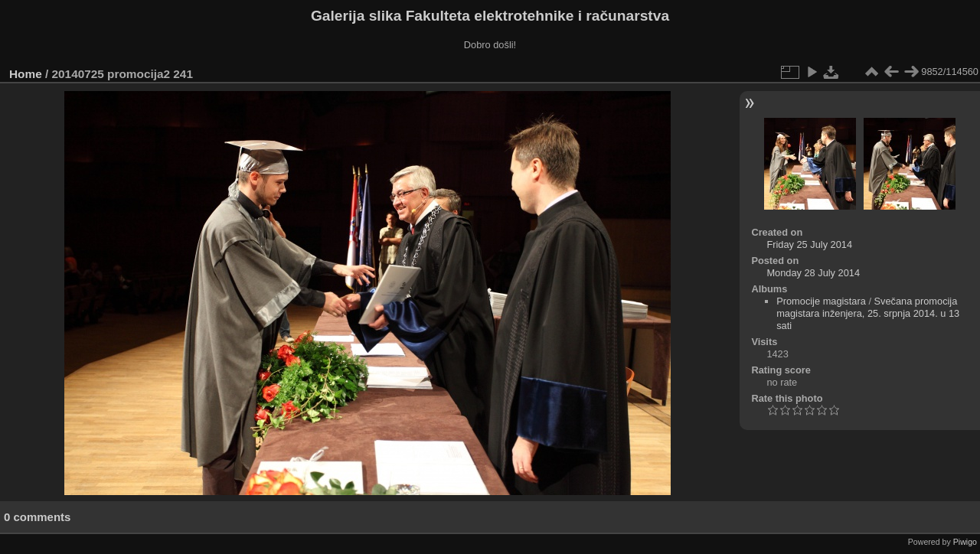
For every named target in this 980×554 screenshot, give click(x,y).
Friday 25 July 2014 (809, 244)
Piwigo (965, 542)
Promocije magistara (821, 301)
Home (26, 74)
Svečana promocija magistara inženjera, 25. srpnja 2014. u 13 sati (868, 313)
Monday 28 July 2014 (813, 273)
